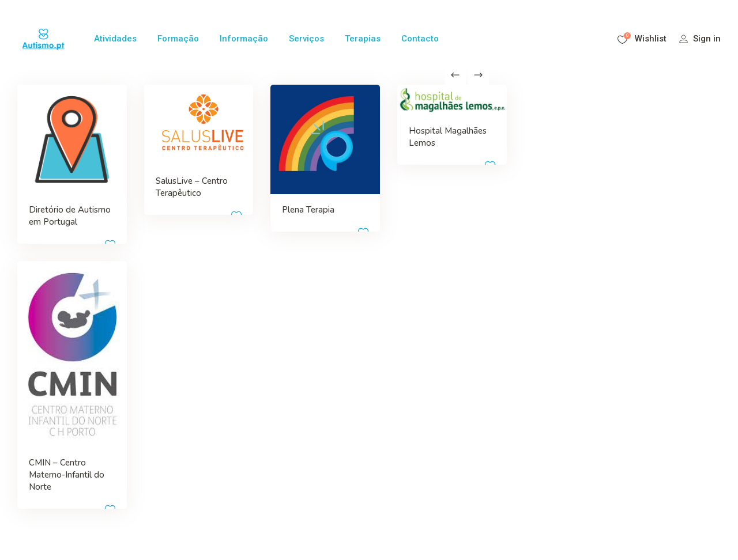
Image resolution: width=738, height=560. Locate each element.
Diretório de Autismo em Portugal (52, 202)
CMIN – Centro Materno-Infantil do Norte (60, 432)
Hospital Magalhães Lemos (369, 137)
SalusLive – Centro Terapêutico (158, 178)
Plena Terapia (268, 190)
